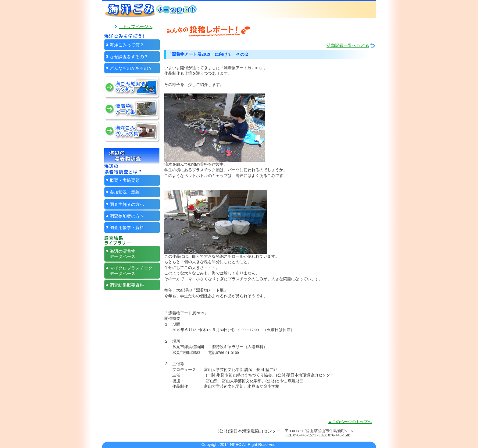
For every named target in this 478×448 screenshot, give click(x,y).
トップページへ (136, 26)
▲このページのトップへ (350, 422)
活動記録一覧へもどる (348, 46)
